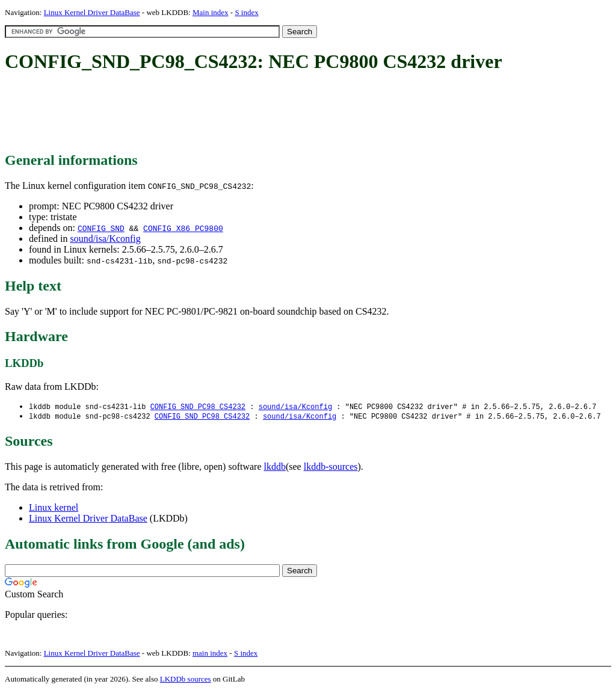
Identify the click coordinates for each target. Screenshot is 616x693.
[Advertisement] (224, 113)
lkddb (275, 468)
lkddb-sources (331, 468)
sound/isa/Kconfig (105, 239)
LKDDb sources (186, 680)
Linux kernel (54, 509)
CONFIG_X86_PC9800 (183, 228)
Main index (211, 12)
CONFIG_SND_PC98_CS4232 (198, 407)
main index (210, 654)
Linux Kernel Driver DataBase (92, 12)
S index (246, 12)
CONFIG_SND (101, 228)
